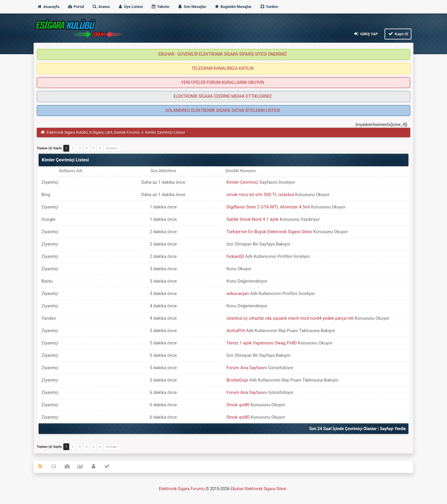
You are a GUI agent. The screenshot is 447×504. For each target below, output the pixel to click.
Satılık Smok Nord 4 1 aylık (253, 219)
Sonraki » (112, 148)
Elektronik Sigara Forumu (182, 489)
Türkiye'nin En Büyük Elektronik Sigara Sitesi (269, 232)
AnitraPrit (236, 331)
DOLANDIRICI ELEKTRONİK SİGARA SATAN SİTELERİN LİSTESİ (222, 110)
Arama (101, 7)
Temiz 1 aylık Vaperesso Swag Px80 (262, 343)
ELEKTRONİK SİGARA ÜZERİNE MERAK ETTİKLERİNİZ (223, 96)
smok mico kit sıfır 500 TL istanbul (260, 195)
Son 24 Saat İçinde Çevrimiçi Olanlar (343, 429)
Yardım (269, 7)
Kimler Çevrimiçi (242, 182)
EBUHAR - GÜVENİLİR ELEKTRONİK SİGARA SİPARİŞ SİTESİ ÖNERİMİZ (223, 54)
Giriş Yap (365, 34)
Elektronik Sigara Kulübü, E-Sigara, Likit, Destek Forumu (93, 132)
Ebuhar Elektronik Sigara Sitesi (258, 489)
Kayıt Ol (398, 34)
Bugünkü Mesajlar (233, 7)
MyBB (288, 490)
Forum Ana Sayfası (245, 368)
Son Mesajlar (192, 7)
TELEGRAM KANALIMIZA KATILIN (223, 68)
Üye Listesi (130, 7)
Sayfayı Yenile (393, 429)
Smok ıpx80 (238, 405)
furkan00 (235, 256)
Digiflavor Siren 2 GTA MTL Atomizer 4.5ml (268, 207)
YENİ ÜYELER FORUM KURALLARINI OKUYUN (222, 82)
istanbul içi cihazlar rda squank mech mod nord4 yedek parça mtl (290, 318)
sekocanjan (238, 294)
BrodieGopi (237, 380)
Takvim (160, 7)
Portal (76, 7)
